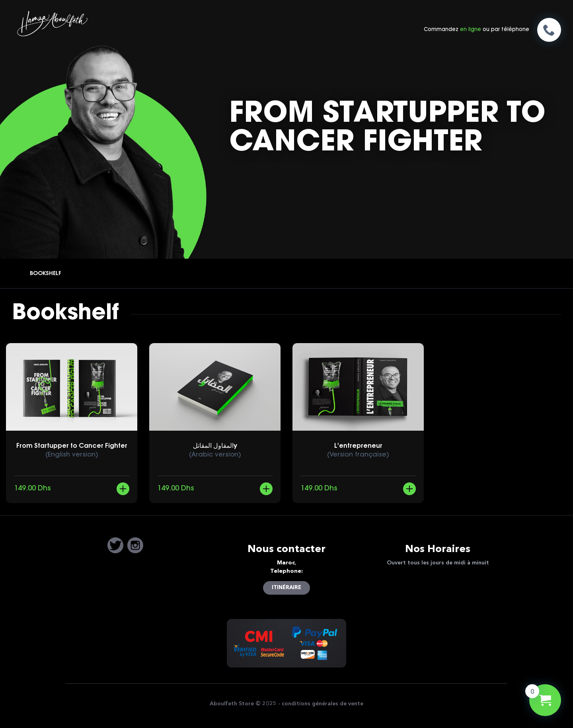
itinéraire (286, 588)
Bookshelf (46, 274)
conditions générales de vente (323, 704)
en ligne (471, 30)
